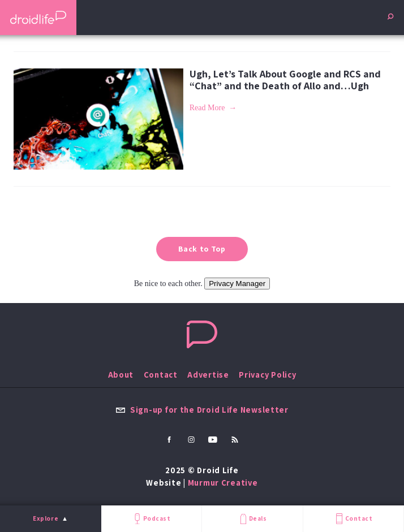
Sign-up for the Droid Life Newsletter (202, 410)
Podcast (151, 519)
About (121, 375)
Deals (252, 519)
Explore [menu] (46, 518)
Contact (353, 519)
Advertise (208, 375)
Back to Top (202, 249)
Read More (207, 108)
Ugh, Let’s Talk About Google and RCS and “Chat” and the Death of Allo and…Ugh (285, 80)
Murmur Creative (223, 483)
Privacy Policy (267, 375)
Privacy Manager (237, 284)
